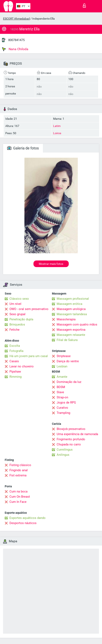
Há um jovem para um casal (29, 356)
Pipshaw (15, 372)
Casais (14, 361)
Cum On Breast (20, 497)
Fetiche (14, 330)
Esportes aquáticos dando (28, 518)
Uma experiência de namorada (77, 434)
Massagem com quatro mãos (77, 324)
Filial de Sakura (67, 340)
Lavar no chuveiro (22, 366)
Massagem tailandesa (72, 314)
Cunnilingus (65, 450)
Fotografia (16, 351)
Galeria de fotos (23, 148)
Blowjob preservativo (71, 429)
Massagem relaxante (71, 335)
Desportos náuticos (23, 523)
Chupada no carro (69, 444)
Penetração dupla (21, 319)
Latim (57, 126)
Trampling (63, 413)
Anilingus (63, 455)
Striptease (64, 356)
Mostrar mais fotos (51, 264)
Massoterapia (66, 319)
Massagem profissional (73, 299)
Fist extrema (18, 475)
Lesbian (62, 366)
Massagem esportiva (71, 330)
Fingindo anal (19, 470)
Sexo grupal (17, 314)
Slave (60, 392)
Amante (62, 377)
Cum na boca (18, 491)
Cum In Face (18, 502)
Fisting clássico (20, 465)
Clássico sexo (19, 299)
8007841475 (16, 40)
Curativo (62, 408)
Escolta (15, 346)
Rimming (15, 377)
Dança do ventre (68, 361)
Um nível (15, 304)
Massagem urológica (71, 309)
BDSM (61, 387)
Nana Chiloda (15, 49)
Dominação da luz (69, 382)
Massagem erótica (69, 304)
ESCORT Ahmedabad (16, 19)
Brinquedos (17, 324)
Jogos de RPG (66, 402)
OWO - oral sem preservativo (29, 309)
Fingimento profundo (71, 439)
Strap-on (62, 397)
